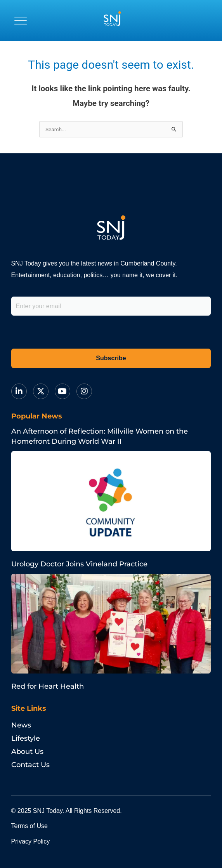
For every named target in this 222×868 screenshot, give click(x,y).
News (21, 725)
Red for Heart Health (48, 686)
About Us (27, 752)
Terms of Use (29, 826)
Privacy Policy (31, 841)
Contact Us (30, 765)
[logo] (112, 21)
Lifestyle (26, 738)
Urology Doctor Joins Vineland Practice (79, 564)
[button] (21, 21)
